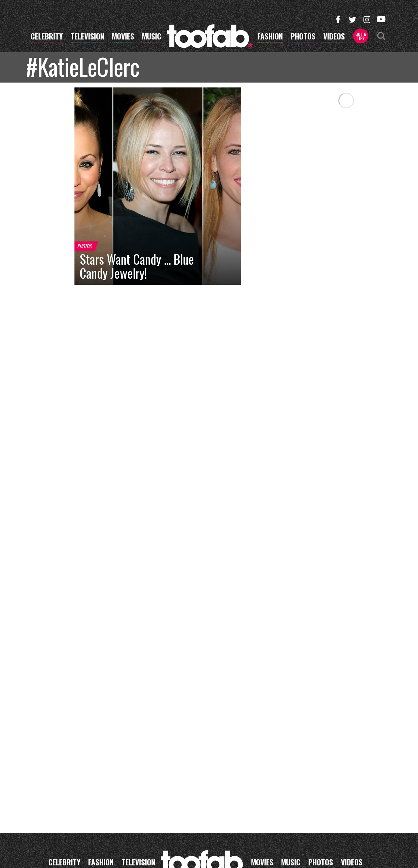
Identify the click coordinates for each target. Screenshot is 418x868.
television (87, 37)
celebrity (47, 37)
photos (303, 37)
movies (123, 37)
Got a (361, 36)
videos (334, 37)
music (152, 37)
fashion (270, 37)
